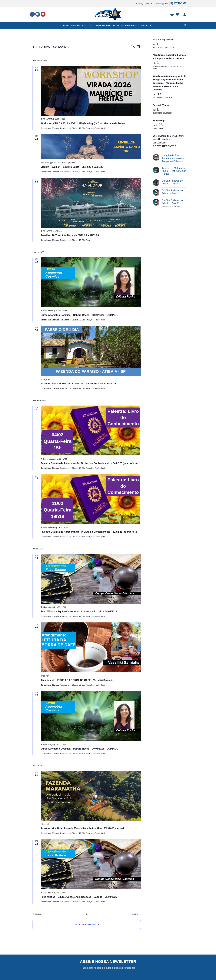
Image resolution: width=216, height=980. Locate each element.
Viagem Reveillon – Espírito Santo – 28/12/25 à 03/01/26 (72, 167)
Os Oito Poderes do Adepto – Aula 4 (172, 182)
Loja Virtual (146, 25)
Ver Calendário (160, 143)
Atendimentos (103, 25)
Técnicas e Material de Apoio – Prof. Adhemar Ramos (174, 171)
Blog (116, 25)
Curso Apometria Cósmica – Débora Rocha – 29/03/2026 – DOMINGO (79, 749)
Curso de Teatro (161, 105)
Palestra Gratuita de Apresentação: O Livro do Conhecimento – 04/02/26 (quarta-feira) (89, 463)
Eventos (88, 25)
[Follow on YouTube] (43, 14)
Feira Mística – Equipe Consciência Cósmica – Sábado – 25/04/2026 (79, 897)
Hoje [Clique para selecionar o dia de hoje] (87, 914)
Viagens (76, 25)
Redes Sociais (129, 25)
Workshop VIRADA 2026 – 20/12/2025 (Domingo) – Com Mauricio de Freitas (83, 123)
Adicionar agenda (85, 924)
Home (66, 25)
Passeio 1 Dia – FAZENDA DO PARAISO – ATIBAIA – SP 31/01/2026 (78, 384)
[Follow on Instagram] (38, 14)
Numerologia (159, 121)
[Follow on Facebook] (32, 14)
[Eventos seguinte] (136, 914)
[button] (172, 14)
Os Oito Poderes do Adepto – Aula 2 (172, 202)
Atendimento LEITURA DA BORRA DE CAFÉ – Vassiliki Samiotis (77, 680)
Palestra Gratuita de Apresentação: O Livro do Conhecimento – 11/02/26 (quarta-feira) (89, 532)
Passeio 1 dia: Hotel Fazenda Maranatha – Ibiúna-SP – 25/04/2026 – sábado (83, 828)
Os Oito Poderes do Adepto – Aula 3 (172, 192)
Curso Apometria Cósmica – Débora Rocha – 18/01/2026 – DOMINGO (79, 315)
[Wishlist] (177, 14)
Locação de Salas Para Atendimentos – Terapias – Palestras (173, 158)
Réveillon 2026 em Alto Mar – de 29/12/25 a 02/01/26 (70, 235)
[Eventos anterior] (37, 914)
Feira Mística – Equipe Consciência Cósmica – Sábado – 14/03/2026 (79, 611)
